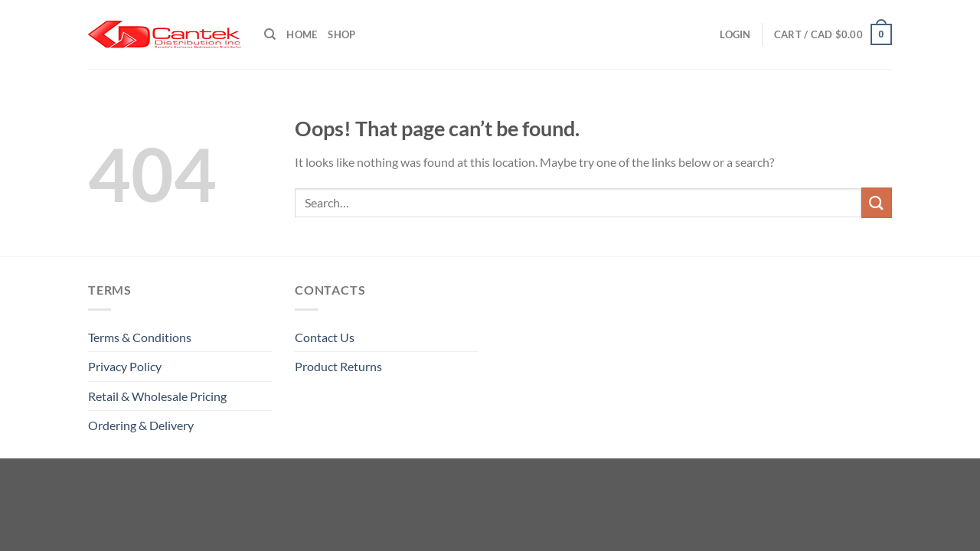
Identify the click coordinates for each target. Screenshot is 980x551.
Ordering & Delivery (141, 425)
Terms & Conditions (140, 337)
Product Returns (338, 366)
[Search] (270, 34)
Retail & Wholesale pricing (157, 396)
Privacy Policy (125, 366)
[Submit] (877, 202)
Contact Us (325, 337)
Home (302, 34)
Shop (341, 34)
